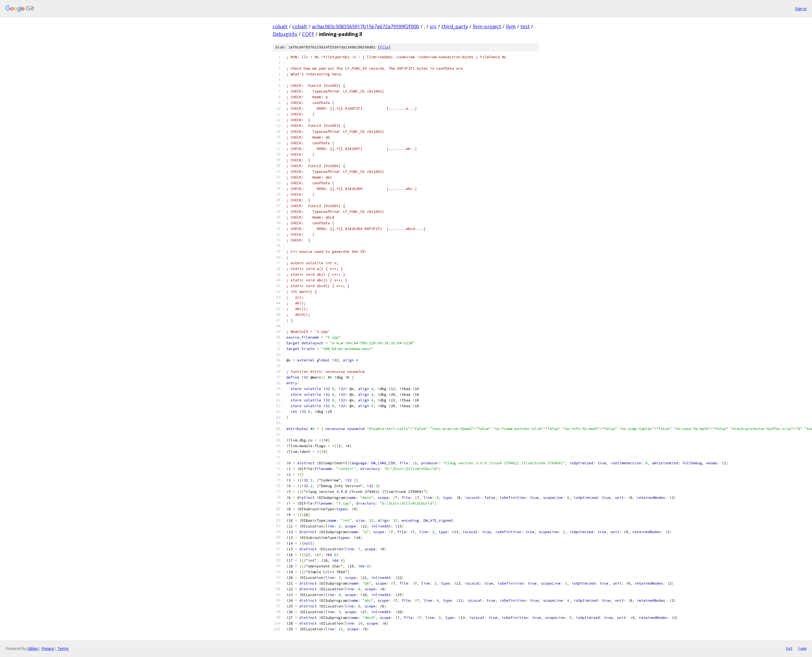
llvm (511, 26)
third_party (455, 26)
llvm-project (487, 26)
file (384, 47)
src (433, 26)
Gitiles (33, 648)
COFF (308, 34)
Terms (63, 648)
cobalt (280, 26)
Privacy (48, 648)
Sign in (801, 9)
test (525, 26)
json (802, 648)
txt (789, 648)
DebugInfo (285, 34)
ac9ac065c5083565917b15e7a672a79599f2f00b (366, 26)
